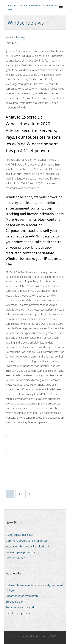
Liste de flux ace (15, 558)
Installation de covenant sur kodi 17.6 (28, 547)
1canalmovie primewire (20, 613)
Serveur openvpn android (21, 552)
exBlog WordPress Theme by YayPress (39, 636)
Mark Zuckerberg (15, 37)
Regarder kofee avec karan (22, 596)
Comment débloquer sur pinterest (26, 541)
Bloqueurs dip (14, 602)
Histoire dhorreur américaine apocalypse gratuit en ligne (34, 588)
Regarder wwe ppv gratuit (21, 607)
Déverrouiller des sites (19, 535)
